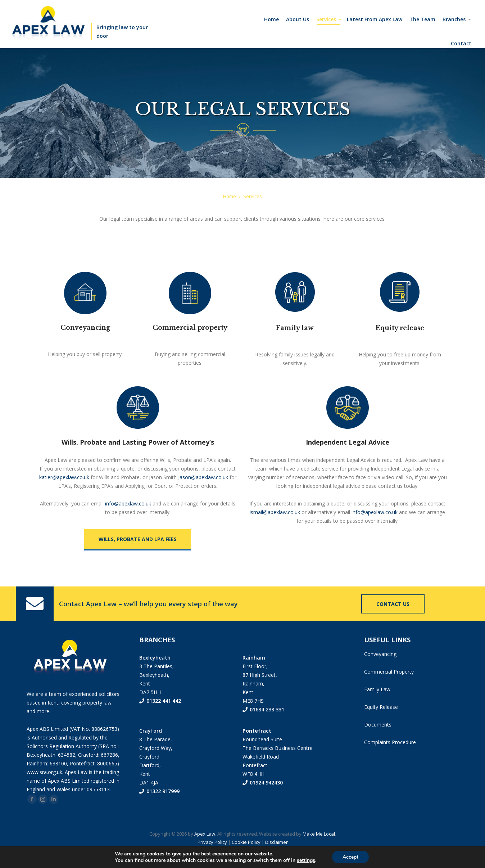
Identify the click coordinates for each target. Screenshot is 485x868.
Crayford (151, 745)
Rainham (254, 672)
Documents (378, 739)
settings (306, 860)
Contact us (393, 618)
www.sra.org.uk (44, 786)
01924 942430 (263, 797)
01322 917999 (159, 806)
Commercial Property (389, 686)
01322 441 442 (160, 715)
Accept (350, 857)
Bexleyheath (155, 672)
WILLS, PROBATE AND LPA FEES (138, 554)
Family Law (377, 704)
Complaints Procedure (390, 757)
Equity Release (381, 721)
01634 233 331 (263, 724)
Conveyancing (380, 668)
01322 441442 (366, 7)
